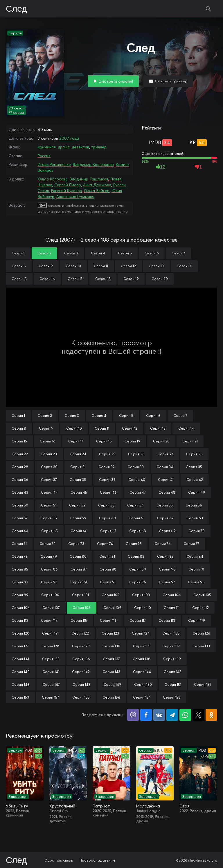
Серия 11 (102, 428)
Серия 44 (49, 492)
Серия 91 (196, 569)
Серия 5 (126, 416)
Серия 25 (107, 454)
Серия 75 (134, 544)
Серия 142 (81, 672)
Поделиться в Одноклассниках (211, 715)
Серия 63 (195, 518)
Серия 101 (80, 595)
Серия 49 (197, 492)
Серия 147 (51, 684)
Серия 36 (20, 480)
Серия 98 (196, 582)
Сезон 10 (73, 266)
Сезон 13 (156, 266)
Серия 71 (19, 544)
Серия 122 (80, 633)
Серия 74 (105, 544)
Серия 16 (48, 441)
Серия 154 (51, 697)
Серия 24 (78, 454)
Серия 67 (108, 531)
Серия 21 (190, 441)
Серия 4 (99, 416)
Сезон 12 (128, 266)
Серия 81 (107, 556)
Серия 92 (20, 582)
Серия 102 (110, 595)
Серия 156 (111, 697)
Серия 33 (136, 467)
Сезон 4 (98, 253)
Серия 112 (200, 608)
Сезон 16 (47, 279)
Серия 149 (112, 684)
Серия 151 (173, 684)
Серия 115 (79, 620)
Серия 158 (172, 697)
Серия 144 (142, 672)
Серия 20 (161, 441)
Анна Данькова (97, 185)
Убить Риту (17, 806)
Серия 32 (107, 467)
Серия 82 (136, 556)
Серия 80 (78, 556)
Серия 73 (76, 544)
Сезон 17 (75, 279)
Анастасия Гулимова (75, 196)
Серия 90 (167, 569)
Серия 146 (21, 684)
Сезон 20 (160, 279)
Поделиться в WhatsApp (185, 715)
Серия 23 (49, 454)
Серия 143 (111, 672)
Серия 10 (74, 428)
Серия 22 (20, 454)
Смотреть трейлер (171, 81)
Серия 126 (201, 633)
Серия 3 (72, 416)
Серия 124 (141, 633)
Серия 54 (135, 505)
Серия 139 (172, 659)
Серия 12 (130, 428)
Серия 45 (79, 492)
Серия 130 (111, 646)
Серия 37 (49, 480)
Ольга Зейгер (97, 191)
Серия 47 (138, 492)
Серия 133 (201, 646)
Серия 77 (191, 544)
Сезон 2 (44, 253)
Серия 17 (76, 441)
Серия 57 (20, 518)
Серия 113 (20, 620)
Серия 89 (138, 569)
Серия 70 (197, 531)
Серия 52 (77, 505)
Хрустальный (62, 806)
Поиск (208, 9)
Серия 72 (47, 544)
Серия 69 (167, 531)
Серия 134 (20, 659)
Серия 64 (20, 531)
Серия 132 (171, 646)
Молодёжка (148, 806)
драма (64, 147)
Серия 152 (203, 684)
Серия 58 (49, 518)
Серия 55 (165, 505)
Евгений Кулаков (66, 191)
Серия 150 (143, 684)
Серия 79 (49, 556)
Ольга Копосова (53, 179)
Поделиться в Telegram (172, 715)
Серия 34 (165, 467)
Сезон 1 (18, 253)
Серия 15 (19, 441)
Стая (185, 806)
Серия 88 (108, 569)
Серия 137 (111, 659)
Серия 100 (50, 595)
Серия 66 (79, 531)
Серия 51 (49, 505)
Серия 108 (82, 608)
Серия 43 (20, 492)
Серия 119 (197, 620)
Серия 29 (20, 467)
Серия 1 (18, 416)
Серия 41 (166, 480)
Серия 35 (194, 467)
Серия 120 (20, 633)
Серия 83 (165, 556)
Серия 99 (20, 595)
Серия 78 (20, 556)
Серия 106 (21, 608)
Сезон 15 (19, 279)
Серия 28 (194, 454)
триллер (99, 147)
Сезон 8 (19, 266)
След (16, 9)
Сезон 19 (131, 279)
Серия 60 (107, 518)
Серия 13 (158, 428)
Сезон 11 (101, 266)
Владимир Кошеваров (93, 164)
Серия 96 (138, 582)
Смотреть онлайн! (116, 81)
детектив (80, 147)
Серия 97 (167, 582)
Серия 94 (79, 582)
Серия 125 (171, 633)
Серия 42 (195, 480)
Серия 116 (108, 620)
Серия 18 (104, 441)
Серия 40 (137, 480)
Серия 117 (138, 620)
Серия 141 (51, 672)
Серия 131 (141, 646)
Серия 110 (143, 608)
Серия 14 (186, 428)
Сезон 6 (152, 253)
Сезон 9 (46, 266)
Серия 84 (195, 556)
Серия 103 (141, 595)
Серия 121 (50, 633)
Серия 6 (153, 416)
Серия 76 (163, 544)
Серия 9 (46, 428)
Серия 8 (19, 428)
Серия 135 (51, 659)
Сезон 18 (103, 279)
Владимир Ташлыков (89, 179)
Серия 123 (110, 633)
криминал (47, 147)
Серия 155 (81, 697)
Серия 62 (165, 518)
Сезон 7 (178, 253)
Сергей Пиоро (68, 185)
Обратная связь (59, 860)
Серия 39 (107, 480)
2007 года (69, 138)
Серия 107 (51, 608)
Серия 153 (20, 697)
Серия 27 (165, 454)
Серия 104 (172, 595)
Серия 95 (108, 582)
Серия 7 (180, 416)
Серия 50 (20, 505)
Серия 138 (142, 659)
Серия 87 (79, 569)
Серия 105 (202, 595)
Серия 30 (49, 467)
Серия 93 (49, 582)
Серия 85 (20, 569)
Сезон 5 (125, 253)
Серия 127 (20, 646)
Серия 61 (136, 518)
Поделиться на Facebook (146, 715)
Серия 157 (142, 697)
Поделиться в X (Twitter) (198, 715)
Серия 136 (81, 659)
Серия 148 (82, 684)
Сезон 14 (184, 266)
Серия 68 (138, 531)
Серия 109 (112, 608)
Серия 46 (108, 492)
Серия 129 (81, 646)
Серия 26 (136, 454)
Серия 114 (49, 620)
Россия (44, 156)
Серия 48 (167, 492)
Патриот (101, 806)
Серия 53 (106, 505)
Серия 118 (167, 620)
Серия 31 (78, 467)
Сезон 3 (71, 253)
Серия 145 (173, 672)
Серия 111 (172, 608)
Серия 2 (45, 416)
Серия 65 (50, 531)
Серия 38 (78, 480)
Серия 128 (50, 646)
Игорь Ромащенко (54, 164)
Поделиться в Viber (133, 715)
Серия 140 (21, 672)
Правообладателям (97, 860)
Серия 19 (132, 441)
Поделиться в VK (159, 715)
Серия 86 (49, 569)
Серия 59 (78, 518)
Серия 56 (194, 505)
